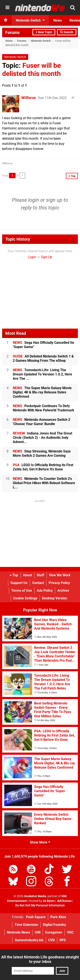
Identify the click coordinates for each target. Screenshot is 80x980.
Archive (63, 591)
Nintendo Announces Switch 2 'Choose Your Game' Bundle (41, 422)
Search (67, 32)
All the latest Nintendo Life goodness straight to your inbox (40, 959)
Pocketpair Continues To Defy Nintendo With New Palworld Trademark (44, 408)
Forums (12, 33)
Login (32, 257)
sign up (54, 200)
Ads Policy (45, 591)
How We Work (60, 575)
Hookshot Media (35, 896)
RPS (63, 940)
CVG (52, 940)
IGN (38, 932)
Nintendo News (18, 932)
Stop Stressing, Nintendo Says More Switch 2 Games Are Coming (42, 453)
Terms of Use (22, 591)
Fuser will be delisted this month (31, 70)
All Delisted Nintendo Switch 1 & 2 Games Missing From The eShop (43, 358)
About (27, 575)
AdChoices (64, 901)
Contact (38, 583)
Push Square (36, 917)
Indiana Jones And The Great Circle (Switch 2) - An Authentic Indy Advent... (42, 438)
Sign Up (47, 257)
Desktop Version (55, 598)
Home (9, 41)
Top (14, 575)
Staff (41, 575)
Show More (40, 842)
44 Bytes (49, 901)
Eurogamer (54, 932)
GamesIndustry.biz (29, 940)
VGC (70, 932)
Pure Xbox (58, 917)
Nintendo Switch (41, 41)
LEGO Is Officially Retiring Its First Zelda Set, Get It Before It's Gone (43, 467)
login (34, 200)
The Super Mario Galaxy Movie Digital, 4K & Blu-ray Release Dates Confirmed (42, 392)
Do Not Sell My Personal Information (40, 905)
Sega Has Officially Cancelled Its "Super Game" (43, 345)
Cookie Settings (25, 598)
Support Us (19, 583)
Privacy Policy (59, 583)
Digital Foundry (54, 925)
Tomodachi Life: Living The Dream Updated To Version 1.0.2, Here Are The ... (42, 374)
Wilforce (29, 98)
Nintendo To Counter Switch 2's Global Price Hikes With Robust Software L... (44, 483)
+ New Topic (44, 32)
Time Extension (26, 925)
